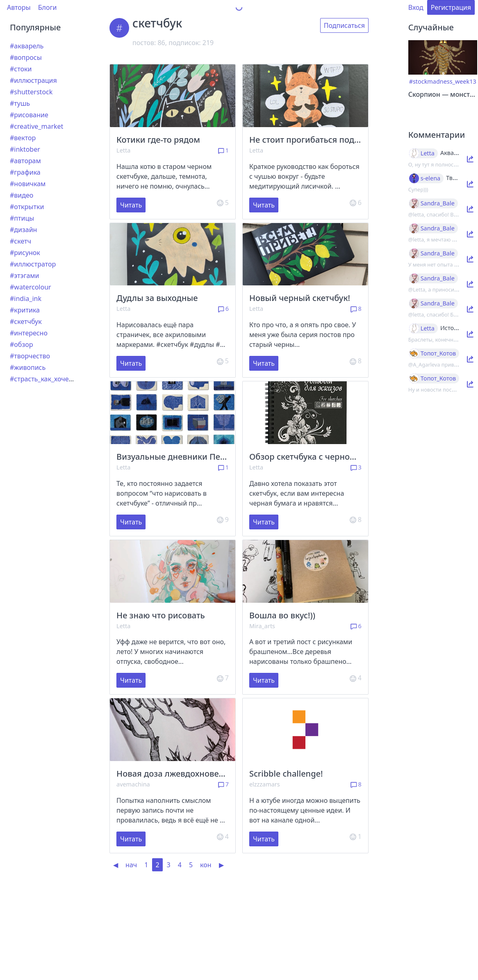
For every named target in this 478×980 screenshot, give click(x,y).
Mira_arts (262, 626)
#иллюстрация (33, 80)
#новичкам (28, 184)
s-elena (430, 178)
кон (206, 865)
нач (131, 865)
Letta (123, 150)
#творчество (30, 356)
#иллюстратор (33, 264)
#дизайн (23, 230)
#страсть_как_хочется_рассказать (63, 379)
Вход (416, 7)
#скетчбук (26, 321)
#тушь (20, 103)
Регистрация (451, 7)
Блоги (48, 7)
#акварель (27, 46)
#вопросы (26, 57)
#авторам (25, 161)
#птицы (22, 218)
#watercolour (31, 287)
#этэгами (25, 276)
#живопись (28, 367)
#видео (22, 195)
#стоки (21, 69)
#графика (25, 172)
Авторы (19, 7)
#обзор (21, 344)
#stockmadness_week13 (443, 81)
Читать (131, 205)
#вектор (23, 138)
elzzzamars (265, 784)
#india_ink (26, 299)
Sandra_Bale (438, 203)
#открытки (27, 207)
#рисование (29, 115)
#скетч (20, 241)
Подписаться (344, 25)
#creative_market (36, 126)
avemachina (133, 784)
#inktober (25, 149)
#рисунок (25, 253)
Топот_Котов (438, 353)
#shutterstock (31, 92)
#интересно (29, 333)
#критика (25, 310)
